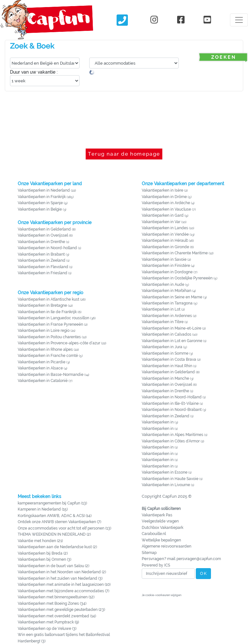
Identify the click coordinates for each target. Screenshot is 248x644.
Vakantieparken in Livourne (166, 485)
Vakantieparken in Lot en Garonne (172, 341)
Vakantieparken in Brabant (41, 254)
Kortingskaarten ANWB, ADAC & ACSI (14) (55, 516)
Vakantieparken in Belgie (40, 209)
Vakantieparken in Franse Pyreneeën (50, 324)
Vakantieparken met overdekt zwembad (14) (57, 616)
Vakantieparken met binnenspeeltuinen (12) (56, 597)
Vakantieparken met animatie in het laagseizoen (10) (64, 585)
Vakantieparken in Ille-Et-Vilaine (170, 404)
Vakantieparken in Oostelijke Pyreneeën (177, 278)
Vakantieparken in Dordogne (167, 272)
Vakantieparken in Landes (165, 228)
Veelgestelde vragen (160, 521)
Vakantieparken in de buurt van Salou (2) (53, 566)
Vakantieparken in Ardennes (167, 316)
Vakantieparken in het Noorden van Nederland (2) (62, 572)
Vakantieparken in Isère (162, 190)
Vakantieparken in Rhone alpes (45, 349)
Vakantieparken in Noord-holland (47, 248)
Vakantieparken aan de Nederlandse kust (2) (57, 547)
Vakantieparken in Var (161, 222)
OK (203, 573)
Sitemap (149, 553)
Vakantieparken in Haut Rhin (167, 366)
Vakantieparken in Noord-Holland (172, 397)
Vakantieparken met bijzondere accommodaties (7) (63, 591)
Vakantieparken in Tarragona (167, 303)
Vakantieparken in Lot (161, 309)
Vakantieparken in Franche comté (48, 356)
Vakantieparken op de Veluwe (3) (47, 629)
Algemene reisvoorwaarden (167, 546)
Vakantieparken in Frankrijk (42, 197)
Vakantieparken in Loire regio (44, 331)
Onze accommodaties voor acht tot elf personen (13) (64, 528)
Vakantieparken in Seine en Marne (172, 297)
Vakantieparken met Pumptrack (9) (48, 622)
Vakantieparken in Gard (163, 215)
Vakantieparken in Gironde (165, 247)
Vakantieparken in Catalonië (43, 381)
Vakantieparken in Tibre (163, 322)
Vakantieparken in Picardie (42, 362)
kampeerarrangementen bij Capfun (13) (52, 503)
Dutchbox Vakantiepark (162, 528)
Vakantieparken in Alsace (40, 368)
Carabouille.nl (154, 534)
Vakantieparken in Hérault (165, 240)
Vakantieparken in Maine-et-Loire (172, 328)
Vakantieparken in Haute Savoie (170, 479)
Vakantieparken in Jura (162, 347)
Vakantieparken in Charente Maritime (175, 253)
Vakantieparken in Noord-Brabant (172, 410)
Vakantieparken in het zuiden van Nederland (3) (60, 578)
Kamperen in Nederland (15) (43, 509)
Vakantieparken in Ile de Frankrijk (47, 312)
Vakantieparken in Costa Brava (169, 359)
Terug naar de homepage (124, 154)
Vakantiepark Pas (157, 515)
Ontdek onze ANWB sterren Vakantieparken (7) (59, 522)
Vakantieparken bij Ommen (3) (44, 559)
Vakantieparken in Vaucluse (166, 209)
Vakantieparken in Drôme (164, 197)
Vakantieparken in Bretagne (42, 305)
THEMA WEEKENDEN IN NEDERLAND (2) (54, 534)
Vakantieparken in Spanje (40, 203)
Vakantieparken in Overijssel (43, 235)
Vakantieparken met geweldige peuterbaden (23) (61, 610)
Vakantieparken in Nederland (44, 190)
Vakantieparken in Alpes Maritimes (172, 435)
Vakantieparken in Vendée (165, 234)
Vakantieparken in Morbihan (167, 291)
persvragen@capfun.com (199, 559)
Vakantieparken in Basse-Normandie (51, 375)
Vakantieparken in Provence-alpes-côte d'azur (59, 343)
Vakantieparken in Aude (163, 285)
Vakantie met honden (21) (40, 541)
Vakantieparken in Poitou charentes (49, 337)
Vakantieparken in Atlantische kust (48, 299)
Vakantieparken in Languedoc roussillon (53, 318)
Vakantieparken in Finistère (166, 266)
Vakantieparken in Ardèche (166, 203)
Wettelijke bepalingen (161, 540)
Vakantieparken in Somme (165, 353)
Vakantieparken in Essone (165, 472)
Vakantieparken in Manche (165, 378)
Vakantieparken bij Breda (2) (43, 553)
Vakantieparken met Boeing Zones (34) (52, 603)
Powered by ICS (156, 565)
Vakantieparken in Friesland (43, 273)
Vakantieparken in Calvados (167, 334)
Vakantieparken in (158, 422)
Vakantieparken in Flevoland (43, 267)
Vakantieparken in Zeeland (42, 260)
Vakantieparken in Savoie (164, 259)
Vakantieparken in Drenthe (41, 242)
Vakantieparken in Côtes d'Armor (171, 441)
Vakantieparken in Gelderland (44, 229)
